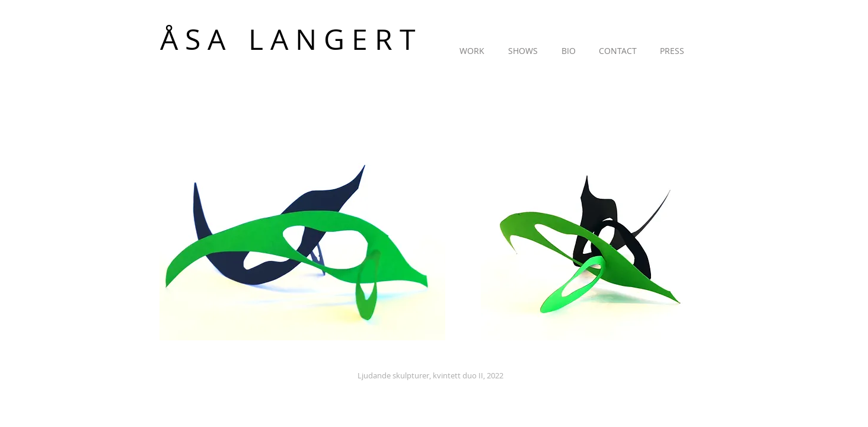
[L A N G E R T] (332, 39)
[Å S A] (208, 39)
